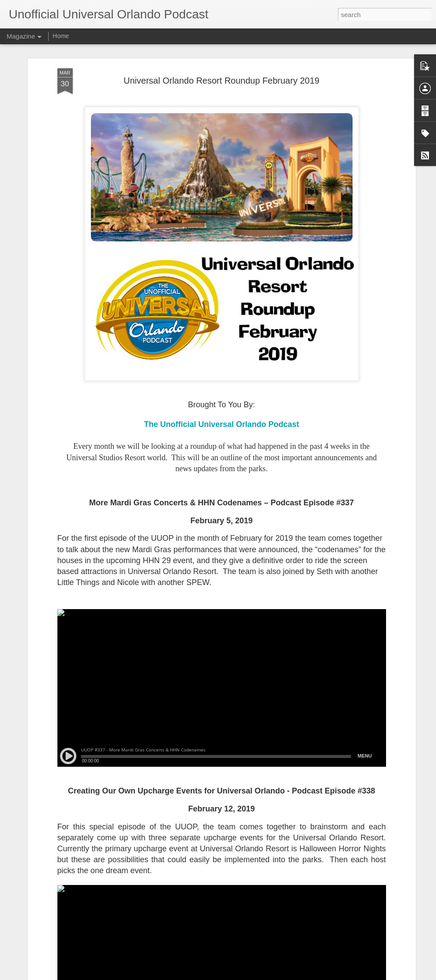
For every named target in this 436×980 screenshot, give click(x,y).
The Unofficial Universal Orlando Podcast (221, 424)
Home (61, 36)
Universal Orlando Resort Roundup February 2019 (222, 81)
